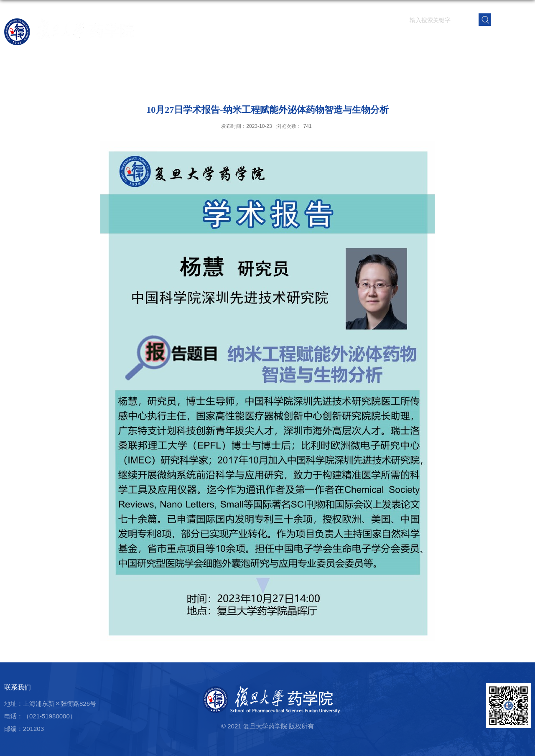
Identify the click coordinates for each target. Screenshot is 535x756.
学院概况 (299, 39)
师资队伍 (330, 39)
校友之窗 (484, 39)
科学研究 (361, 39)
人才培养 (392, 39)
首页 (275, 39)
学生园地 (423, 39)
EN (511, 19)
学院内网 (515, 39)
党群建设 (453, 39)
